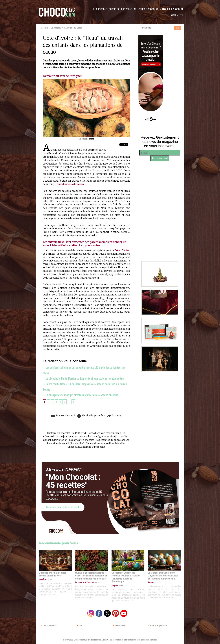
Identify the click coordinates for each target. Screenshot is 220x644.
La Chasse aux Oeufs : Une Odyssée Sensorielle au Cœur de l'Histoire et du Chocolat (163, 576)
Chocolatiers (129, 9)
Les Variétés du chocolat (110, 440)
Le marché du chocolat (92, 447)
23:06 (120, 586)
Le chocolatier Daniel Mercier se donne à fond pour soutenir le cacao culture (84, 378)
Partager (114, 416)
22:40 (157, 582)
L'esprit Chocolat (148, 9)
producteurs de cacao (71, 184)
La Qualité (122, 437)
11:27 (49, 580)
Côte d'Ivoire (122, 250)
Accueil (45, 28)
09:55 (97, 582)
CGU (80, 626)
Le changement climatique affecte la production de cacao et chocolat (80, 395)
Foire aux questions (157, 626)
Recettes (114, 9)
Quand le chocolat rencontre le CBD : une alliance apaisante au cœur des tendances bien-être (91, 576)
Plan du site (119, 626)
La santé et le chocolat (82, 440)
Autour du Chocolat (172, 9)
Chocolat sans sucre (97, 443)
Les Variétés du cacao (109, 433)
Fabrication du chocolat (78, 437)
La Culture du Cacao (73, 28)
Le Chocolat (100, 9)
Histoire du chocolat (59, 433)
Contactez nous (48, 626)
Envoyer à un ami (63, 416)
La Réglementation (104, 437)
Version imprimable (91, 416)
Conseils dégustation (55, 440)
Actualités (177, 15)
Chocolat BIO (77, 443)
